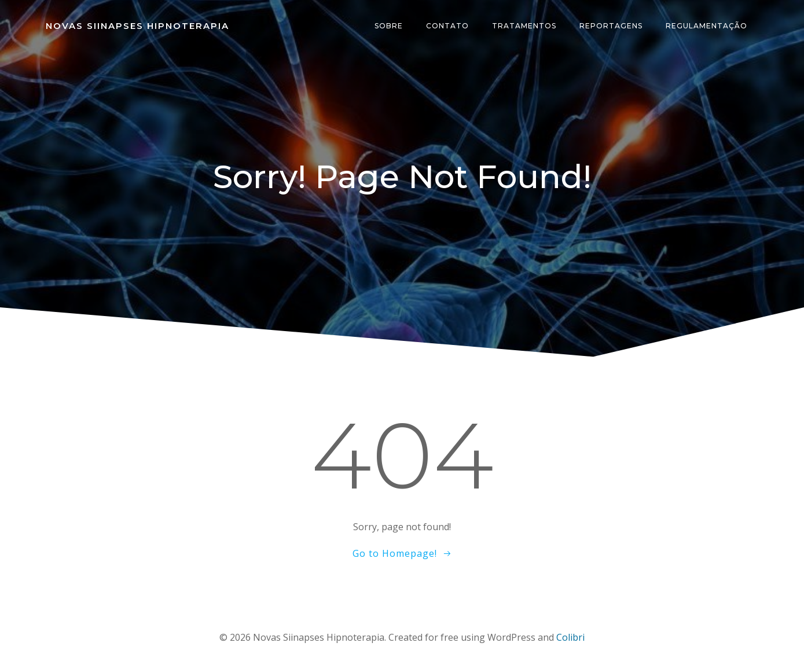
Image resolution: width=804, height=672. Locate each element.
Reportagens (611, 26)
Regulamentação (706, 26)
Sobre (389, 26)
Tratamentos (524, 26)
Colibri (570, 637)
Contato (447, 26)
